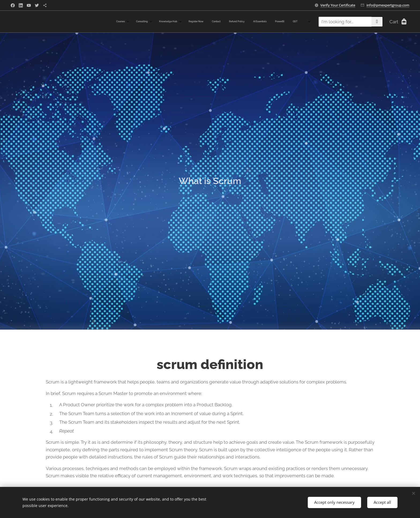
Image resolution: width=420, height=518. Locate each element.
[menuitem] (218, 22)
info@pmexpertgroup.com (388, 5)
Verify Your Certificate (338, 5)
